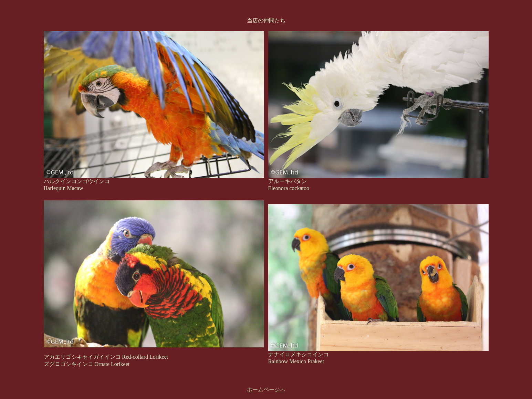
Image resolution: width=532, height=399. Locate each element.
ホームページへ (266, 390)
